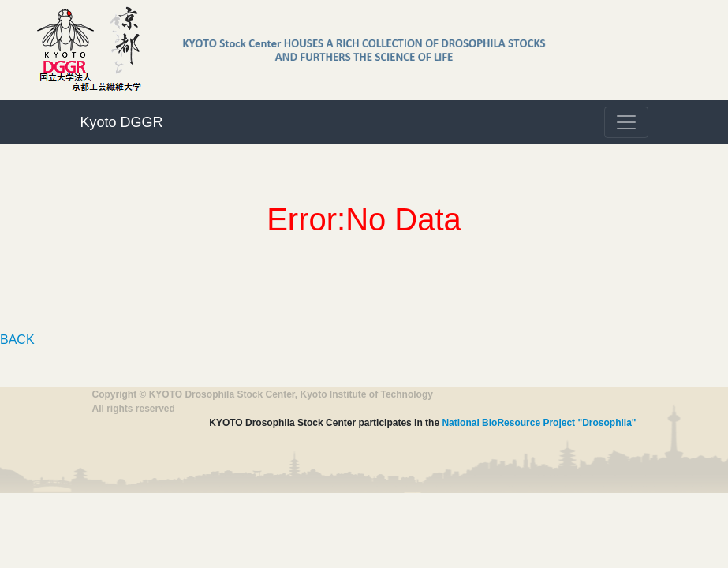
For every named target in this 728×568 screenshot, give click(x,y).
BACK (17, 340)
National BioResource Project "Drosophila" (539, 423)
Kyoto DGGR (122, 122)
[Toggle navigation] (626, 122)
